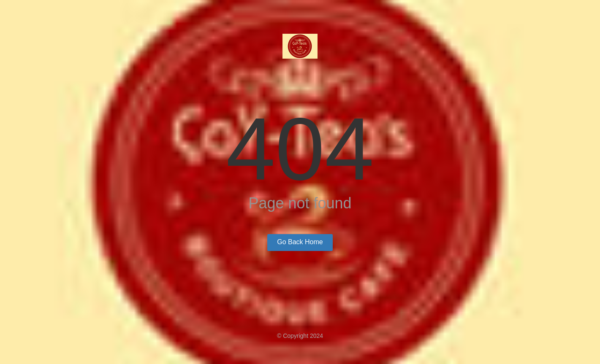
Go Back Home (300, 242)
